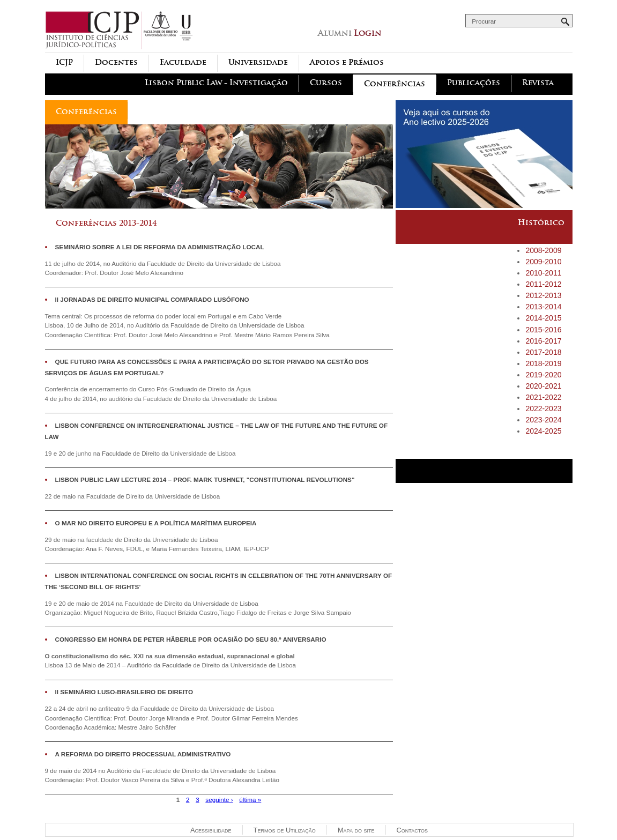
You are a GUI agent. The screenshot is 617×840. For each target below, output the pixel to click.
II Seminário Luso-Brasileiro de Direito (124, 692)
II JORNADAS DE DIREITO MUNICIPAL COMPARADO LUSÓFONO (152, 299)
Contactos (412, 830)
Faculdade (183, 62)
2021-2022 (543, 397)
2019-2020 (543, 375)
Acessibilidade (211, 830)
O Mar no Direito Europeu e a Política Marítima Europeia (156, 523)
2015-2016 (543, 330)
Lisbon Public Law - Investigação (216, 83)
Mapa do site (356, 830)
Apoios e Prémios (347, 62)
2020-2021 (543, 386)
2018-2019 (543, 363)
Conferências (395, 84)
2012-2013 (543, 295)
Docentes (116, 62)
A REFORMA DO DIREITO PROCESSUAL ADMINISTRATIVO (143, 754)
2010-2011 (543, 273)
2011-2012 (543, 284)
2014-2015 (543, 318)
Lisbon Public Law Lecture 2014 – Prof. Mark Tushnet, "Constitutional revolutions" (205, 480)
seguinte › (219, 799)
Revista (538, 83)
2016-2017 (543, 341)
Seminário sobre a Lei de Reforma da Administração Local (160, 247)
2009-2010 (543, 262)
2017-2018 (543, 352)
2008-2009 (543, 250)
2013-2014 (543, 307)
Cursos (326, 83)
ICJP (64, 62)
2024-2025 (543, 431)
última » (250, 799)
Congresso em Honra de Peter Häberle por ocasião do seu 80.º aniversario (191, 639)
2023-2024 (543, 420)
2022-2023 (543, 408)
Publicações (474, 83)
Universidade (258, 62)
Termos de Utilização (285, 830)
